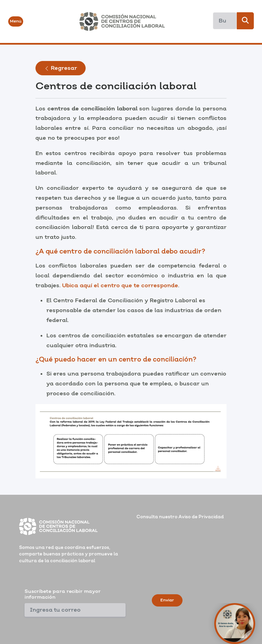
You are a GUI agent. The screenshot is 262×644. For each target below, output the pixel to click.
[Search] (225, 21)
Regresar (61, 68)
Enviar (167, 600)
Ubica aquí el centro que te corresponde (120, 286)
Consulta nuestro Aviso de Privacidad (180, 517)
